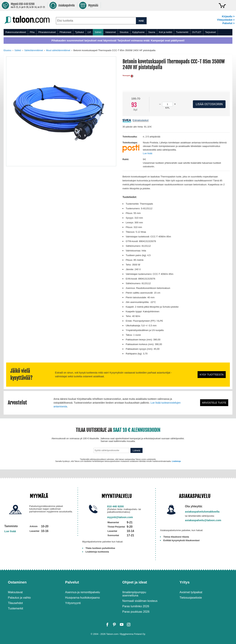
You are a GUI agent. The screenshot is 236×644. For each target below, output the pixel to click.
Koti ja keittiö (166, 32)
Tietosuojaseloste (191, 598)
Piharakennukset (47, 32)
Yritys (185, 582)
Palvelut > (229, 23)
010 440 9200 (115, 506)
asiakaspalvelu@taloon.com (203, 520)
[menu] (118, 32)
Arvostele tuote (214, 403)
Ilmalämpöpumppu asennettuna (134, 594)
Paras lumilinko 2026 (136, 606)
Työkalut (79, 32)
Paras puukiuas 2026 (136, 612)
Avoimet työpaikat (191, 592)
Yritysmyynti (73, 603)
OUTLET (197, 32)
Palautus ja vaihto (19, 598)
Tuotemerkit (182, 32)
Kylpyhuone (138, 32)
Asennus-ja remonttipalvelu (83, 592)
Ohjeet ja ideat (135, 582)
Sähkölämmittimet (34, 50)
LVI (89, 32)
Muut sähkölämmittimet (58, 50)
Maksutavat (15, 592)
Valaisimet (111, 32)
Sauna (152, 32)
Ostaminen (17, 582)
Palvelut (72, 582)
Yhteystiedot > (226, 20)
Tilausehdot (15, 603)
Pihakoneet (65, 32)
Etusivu (7, 50)
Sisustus (124, 32)
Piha (32, 32)
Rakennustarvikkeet (16, 32)
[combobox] (96, 21)
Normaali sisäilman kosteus (140, 601)
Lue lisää (148, 153)
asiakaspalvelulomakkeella (202, 512)
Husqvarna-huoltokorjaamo (82, 598)
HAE (141, 21)
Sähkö (98, 32)
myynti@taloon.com (120, 517)
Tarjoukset (210, 32)
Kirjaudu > (228, 16)
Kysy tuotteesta (212, 375)
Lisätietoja (176, 461)
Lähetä (136, 450)
